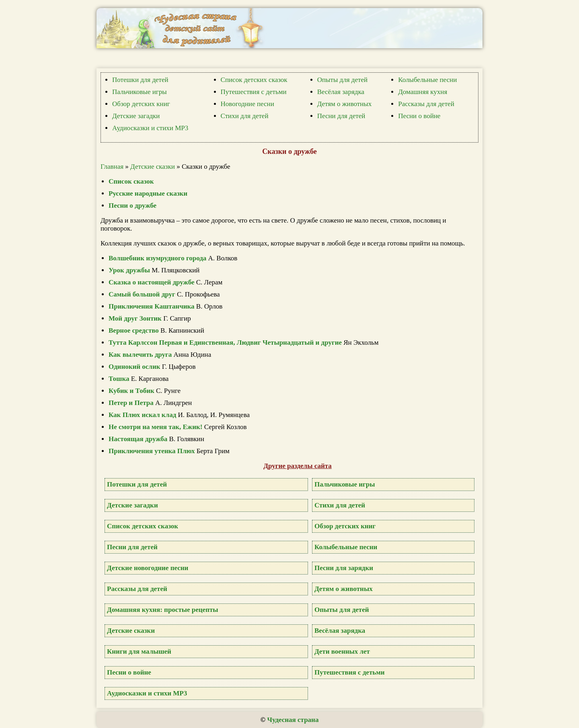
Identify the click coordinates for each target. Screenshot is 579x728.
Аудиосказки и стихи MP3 (150, 128)
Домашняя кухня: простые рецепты (163, 610)
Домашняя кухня (423, 92)
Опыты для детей (342, 80)
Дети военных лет (342, 651)
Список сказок (131, 181)
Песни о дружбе (132, 206)
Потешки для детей (140, 80)
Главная (112, 167)
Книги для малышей (139, 651)
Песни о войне (419, 116)
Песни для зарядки (344, 568)
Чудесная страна (293, 720)
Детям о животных (345, 104)
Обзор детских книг (141, 104)
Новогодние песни (247, 104)
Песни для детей (341, 116)
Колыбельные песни (427, 80)
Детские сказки (153, 167)
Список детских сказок (254, 80)
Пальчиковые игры (140, 92)
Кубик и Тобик (131, 391)
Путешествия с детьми (254, 92)
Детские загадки (136, 116)
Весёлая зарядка (341, 92)
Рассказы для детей (426, 104)
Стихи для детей (245, 116)
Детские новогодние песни (148, 568)
